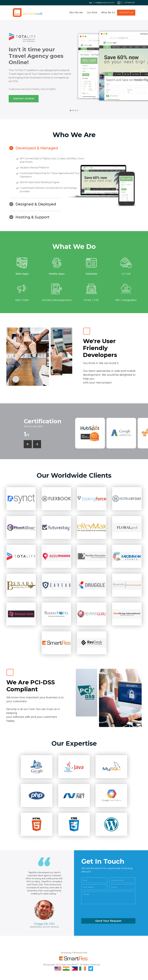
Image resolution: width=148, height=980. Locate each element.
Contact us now (24, 99)
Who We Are (76, 11)
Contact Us (126, 11)
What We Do (108, 11)
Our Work (92, 11)
